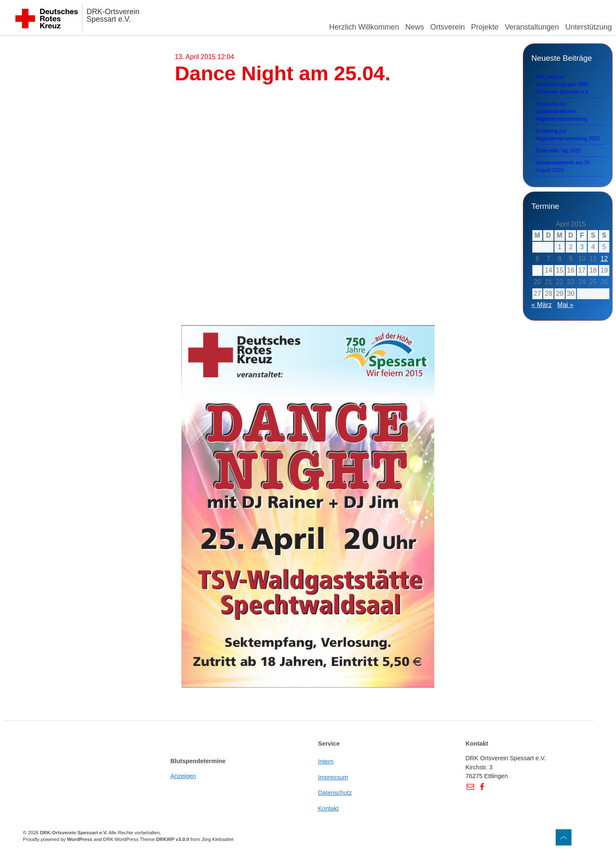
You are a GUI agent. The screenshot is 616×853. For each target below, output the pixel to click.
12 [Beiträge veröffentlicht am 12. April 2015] (604, 259)
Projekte (485, 27)
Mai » (565, 305)
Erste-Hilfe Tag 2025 (558, 151)
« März (542, 305)
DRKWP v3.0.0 (173, 839)
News (415, 27)
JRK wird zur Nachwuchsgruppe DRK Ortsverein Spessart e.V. (563, 84)
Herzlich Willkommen (364, 27)
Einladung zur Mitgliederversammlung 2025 (568, 135)
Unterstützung (589, 27)
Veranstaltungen (532, 27)
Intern (326, 761)
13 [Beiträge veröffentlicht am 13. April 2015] (537, 270)
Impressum (333, 777)
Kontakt (328, 808)
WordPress (80, 839)
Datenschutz (335, 793)
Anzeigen (183, 776)
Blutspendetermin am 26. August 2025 (563, 166)
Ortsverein (448, 27)
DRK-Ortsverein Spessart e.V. (113, 15)
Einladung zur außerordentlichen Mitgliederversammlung (561, 112)
